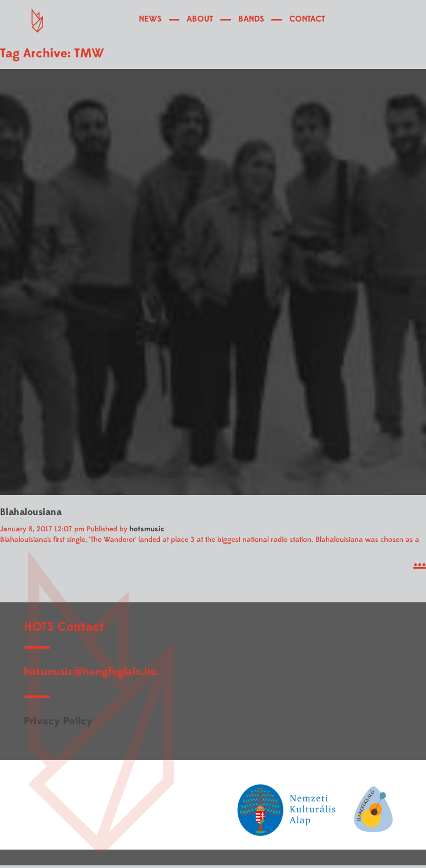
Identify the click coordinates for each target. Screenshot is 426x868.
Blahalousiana (31, 512)
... (420, 561)
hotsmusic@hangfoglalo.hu (90, 672)
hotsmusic (147, 529)
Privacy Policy (58, 721)
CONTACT (307, 19)
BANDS (251, 19)
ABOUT (200, 19)
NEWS (150, 19)
